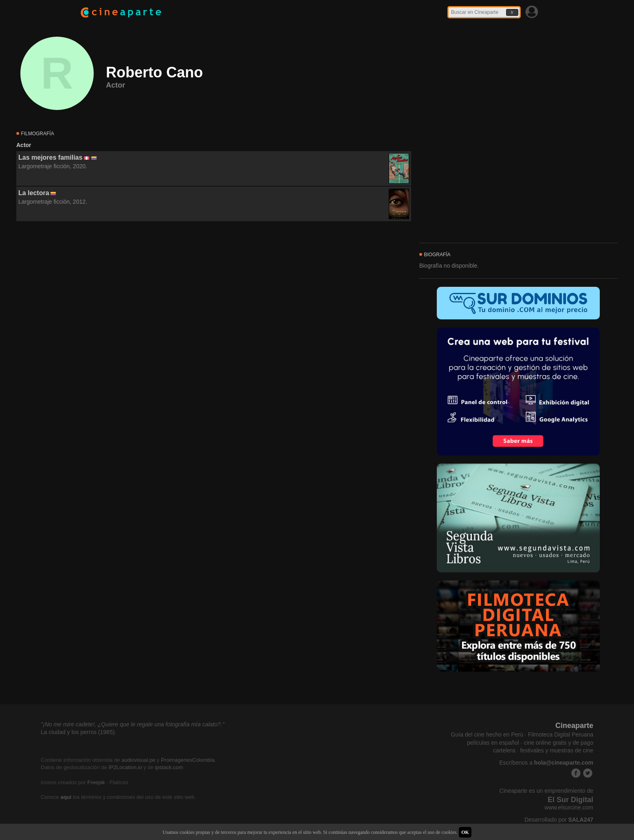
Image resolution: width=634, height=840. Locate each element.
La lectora (34, 193)
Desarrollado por (559, 820)
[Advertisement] (214, 295)
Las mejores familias (50, 157)
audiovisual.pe (138, 760)
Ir (512, 12)
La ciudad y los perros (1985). (78, 732)
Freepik (96, 782)
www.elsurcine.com (569, 807)
